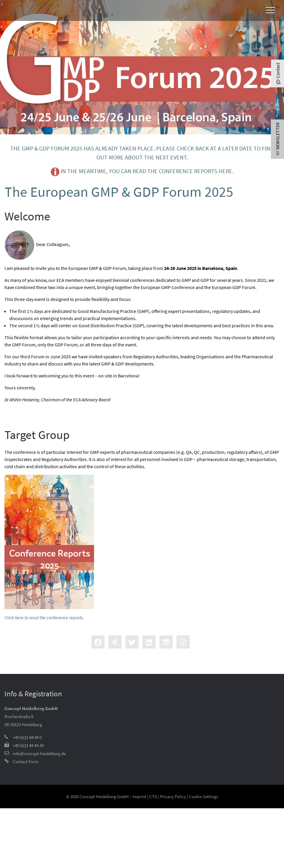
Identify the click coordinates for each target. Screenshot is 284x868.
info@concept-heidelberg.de (39, 753)
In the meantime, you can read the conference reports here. (142, 172)
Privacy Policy (173, 796)
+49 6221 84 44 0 (27, 737)
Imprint (139, 796)
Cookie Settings (204, 796)
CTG (153, 796)
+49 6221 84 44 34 (28, 745)
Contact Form (26, 762)
